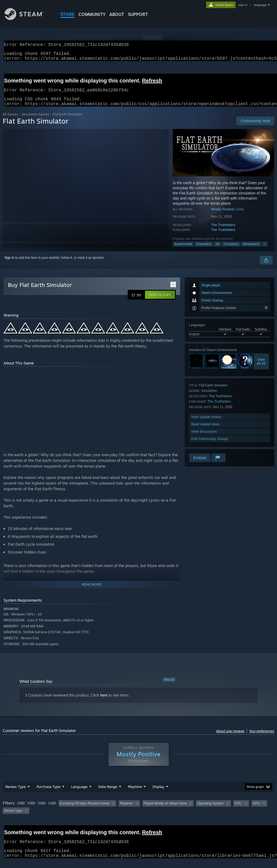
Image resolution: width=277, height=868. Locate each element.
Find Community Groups (210, 445)
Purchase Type (48, 793)
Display (158, 793)
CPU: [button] (238, 810)
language (260, 5)
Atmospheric (251, 250)
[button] (160, 301)
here (104, 702)
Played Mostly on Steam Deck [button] (165, 810)
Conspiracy (231, 250)
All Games (10, 121)
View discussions (204, 438)
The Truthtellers (223, 231)
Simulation (209, 397)
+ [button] (265, 250)
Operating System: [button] (211, 810)
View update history (206, 423)
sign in (243, 5)
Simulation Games (35, 121)
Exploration (204, 250)
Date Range (108, 793)
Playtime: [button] (126, 810)
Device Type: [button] (13, 817)
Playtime (135, 793)
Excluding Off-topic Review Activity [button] (85, 810)
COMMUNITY (92, 14)
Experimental (183, 250)
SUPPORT (138, 14)
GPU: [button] (257, 810)
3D (217, 250)
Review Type (16, 793)
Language (79, 793)
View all (169, 686)
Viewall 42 (261, 368)
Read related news (205, 431)
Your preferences (262, 738)
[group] (138, 814)
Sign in (9, 264)
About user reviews (230, 738)
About (117, 14)
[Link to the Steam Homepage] (28, 19)
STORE (67, 14)
